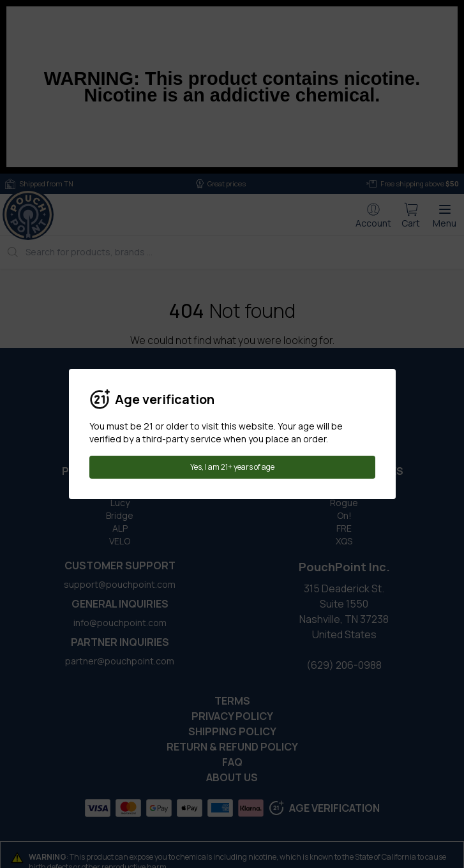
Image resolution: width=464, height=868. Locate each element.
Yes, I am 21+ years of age (232, 467)
